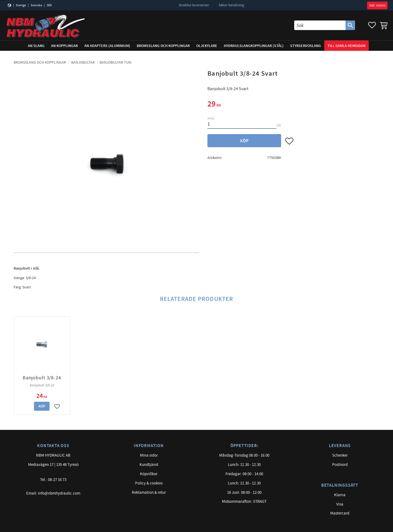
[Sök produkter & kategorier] (320, 25)
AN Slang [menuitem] (36, 46)
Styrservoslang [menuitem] (306, 46)
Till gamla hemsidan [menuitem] (346, 46)
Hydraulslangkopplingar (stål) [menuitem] (254, 46)
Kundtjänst (149, 465)
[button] (372, 25)
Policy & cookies (149, 483)
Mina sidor (149, 455)
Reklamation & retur (149, 493)
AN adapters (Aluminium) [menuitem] (107, 46)
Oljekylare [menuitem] (207, 46)
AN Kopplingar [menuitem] (64, 46)
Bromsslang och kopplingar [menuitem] (163, 46)
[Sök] (350, 25)
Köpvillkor (149, 474)
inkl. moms (377, 5)
